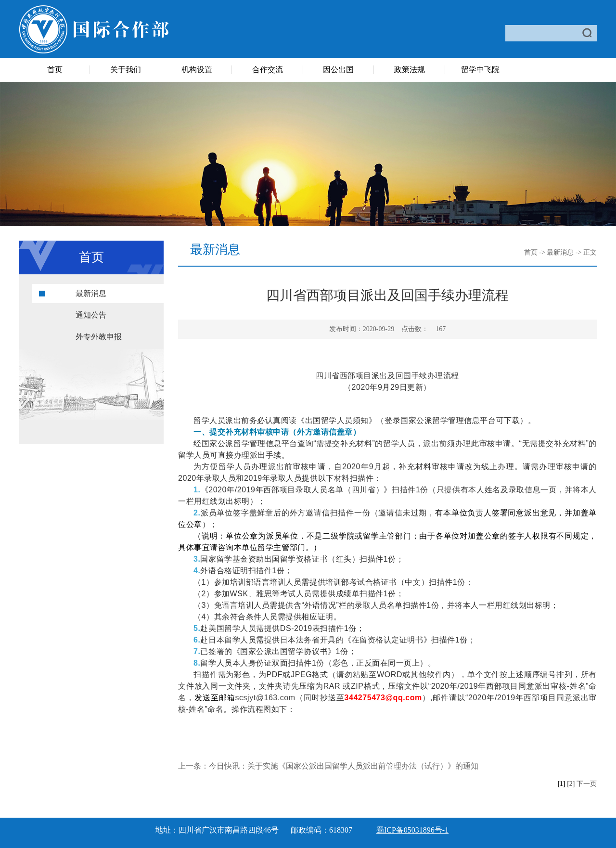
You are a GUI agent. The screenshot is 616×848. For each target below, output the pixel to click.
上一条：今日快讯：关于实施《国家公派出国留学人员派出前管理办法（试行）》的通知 (328, 766)
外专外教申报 (99, 337)
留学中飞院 (480, 70)
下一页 (587, 784)
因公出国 (338, 70)
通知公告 (91, 315)
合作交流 (268, 70)
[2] (571, 784)
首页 (55, 70)
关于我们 (126, 70)
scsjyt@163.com (265, 698)
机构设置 (197, 70)
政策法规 (410, 70)
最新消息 (91, 293)
